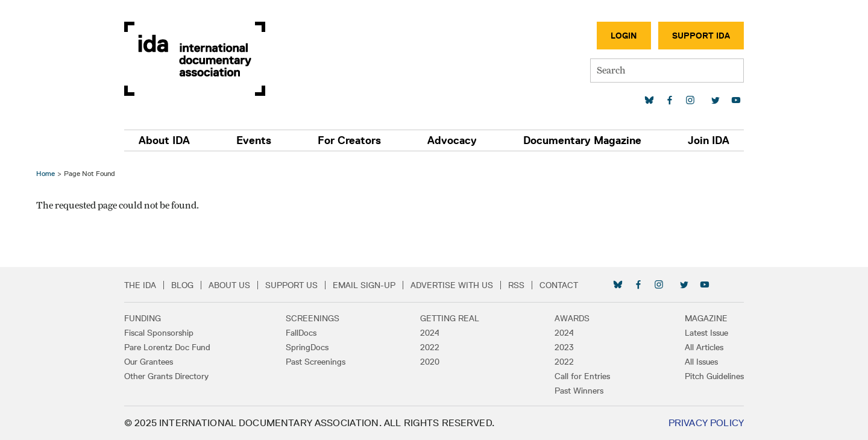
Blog (182, 285)
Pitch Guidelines (714, 376)
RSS (516, 285)
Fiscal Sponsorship (159, 333)
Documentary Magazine (582, 140)
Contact (559, 285)
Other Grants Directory (166, 376)
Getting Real (450, 318)
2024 (430, 333)
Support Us (291, 285)
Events (254, 140)
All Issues (701, 362)
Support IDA (701, 36)
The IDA (140, 285)
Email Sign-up (364, 285)
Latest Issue (706, 333)
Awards (572, 318)
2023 (564, 347)
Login (624, 36)
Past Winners (579, 391)
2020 (430, 362)
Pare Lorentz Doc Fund (167, 347)
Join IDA (709, 140)
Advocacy (452, 140)
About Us (229, 285)
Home (46, 173)
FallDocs (301, 333)
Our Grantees (149, 362)
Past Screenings (316, 362)
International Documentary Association (195, 59)
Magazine (706, 318)
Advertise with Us (452, 285)
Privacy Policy (706, 423)
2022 (430, 347)
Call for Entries (582, 376)
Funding (143, 318)
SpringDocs (307, 347)
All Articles (704, 347)
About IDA (164, 140)
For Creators (349, 140)
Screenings (313, 318)
